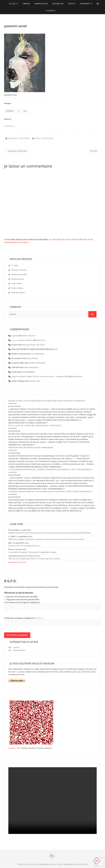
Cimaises (26, 4)
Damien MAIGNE (81, 864)
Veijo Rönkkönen (29, 372)
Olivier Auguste (29, 336)
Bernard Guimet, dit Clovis (34, 345)
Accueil (12, 4)
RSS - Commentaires (17, 650)
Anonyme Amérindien (16, 151)
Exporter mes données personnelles (22, 597)
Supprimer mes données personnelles (23, 600)
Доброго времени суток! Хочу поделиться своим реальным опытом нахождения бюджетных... (50, 533)
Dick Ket (95, 151)
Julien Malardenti (31, 367)
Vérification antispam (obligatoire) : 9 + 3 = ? (24, 618)
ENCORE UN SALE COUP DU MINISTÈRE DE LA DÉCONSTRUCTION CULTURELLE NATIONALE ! (47, 401)
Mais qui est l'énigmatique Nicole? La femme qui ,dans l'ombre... (35, 559)
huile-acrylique (44, 138)
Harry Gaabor (33, 358)
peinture (24, 138)
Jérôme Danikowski (37, 363)
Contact (72, 4)
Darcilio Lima (35, 381)
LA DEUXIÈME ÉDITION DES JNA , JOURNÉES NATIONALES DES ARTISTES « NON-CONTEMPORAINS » (51, 470)
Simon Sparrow (18, 279)
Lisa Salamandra (38, 354)
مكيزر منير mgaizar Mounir (22, 340)
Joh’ (56, 349)
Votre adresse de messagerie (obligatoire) (22, 602)
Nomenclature (41, 4)
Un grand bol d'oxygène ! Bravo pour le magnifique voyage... (33, 552)
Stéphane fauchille (19, 274)
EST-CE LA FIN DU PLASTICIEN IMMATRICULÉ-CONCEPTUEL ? (35, 426)
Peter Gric (41, 340)
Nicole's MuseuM (31, 864)
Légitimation (58, 4)
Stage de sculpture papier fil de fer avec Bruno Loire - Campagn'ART (40, 376)
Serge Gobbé (16, 284)
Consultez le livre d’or (17, 562)
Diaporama (85, 4)
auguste (15, 336)
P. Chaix (15, 265)
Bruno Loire (77, 376)
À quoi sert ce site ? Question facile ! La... (25, 546)
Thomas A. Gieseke (19, 270)
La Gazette (51, 11)
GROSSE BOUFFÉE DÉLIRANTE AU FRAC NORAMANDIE (31, 448)
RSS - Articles (14, 648)
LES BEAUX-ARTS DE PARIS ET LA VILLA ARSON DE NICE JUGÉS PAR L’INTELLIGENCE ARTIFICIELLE (50, 492)
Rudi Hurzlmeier (18, 293)
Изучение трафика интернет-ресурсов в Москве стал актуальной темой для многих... (47, 539)
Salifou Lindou (17, 288)
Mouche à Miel (14, 748)
